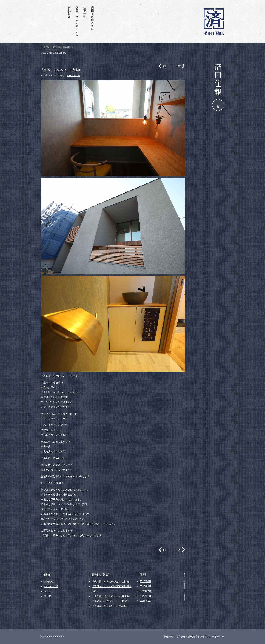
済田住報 (62, 21)
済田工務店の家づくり (77, 21)
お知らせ (49, 582)
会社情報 (70, 21)
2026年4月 (145, 581)
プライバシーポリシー (212, 637)
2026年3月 (145, 586)
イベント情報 (74, 75)
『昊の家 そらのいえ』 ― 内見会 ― (112, 601)
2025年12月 (146, 601)
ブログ (48, 591)
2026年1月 (145, 596)
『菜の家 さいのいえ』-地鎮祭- (110, 606)
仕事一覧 (85, 21)
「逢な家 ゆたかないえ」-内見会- (111, 596)
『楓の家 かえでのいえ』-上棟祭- (111, 582)
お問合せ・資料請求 (54, 21)
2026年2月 (145, 591)
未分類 (48, 596)
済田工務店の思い (93, 21)
